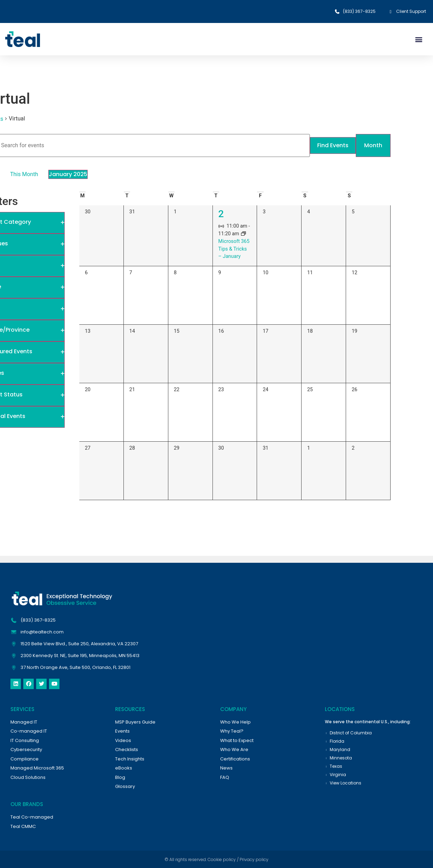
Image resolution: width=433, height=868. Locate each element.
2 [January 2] (221, 214)
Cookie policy (222, 859)
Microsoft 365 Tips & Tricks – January (234, 249)
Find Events (332, 145)
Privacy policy (254, 859)
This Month (24, 174)
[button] (419, 39)
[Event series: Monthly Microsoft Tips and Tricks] (243, 234)
